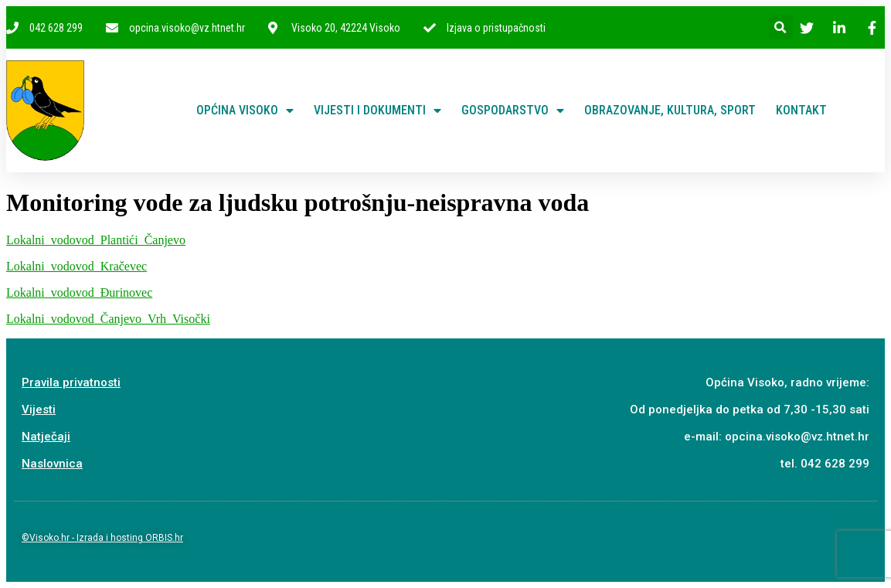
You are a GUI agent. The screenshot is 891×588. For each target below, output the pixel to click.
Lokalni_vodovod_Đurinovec (79, 292)
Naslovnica (52, 464)
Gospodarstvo (513, 110)
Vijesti (39, 410)
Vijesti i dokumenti (377, 110)
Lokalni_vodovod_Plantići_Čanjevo (96, 240)
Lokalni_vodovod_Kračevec (77, 266)
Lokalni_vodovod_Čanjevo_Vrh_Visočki (108, 319)
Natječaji (46, 437)
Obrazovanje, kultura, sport (670, 110)
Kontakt (801, 110)
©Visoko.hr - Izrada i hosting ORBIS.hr (102, 538)
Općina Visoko (245, 110)
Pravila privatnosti (71, 382)
